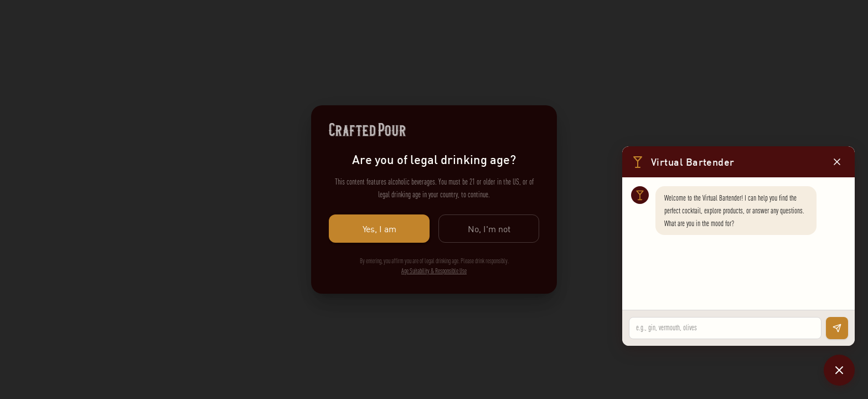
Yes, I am (379, 229)
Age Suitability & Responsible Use (434, 271)
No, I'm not (489, 229)
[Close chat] (839, 370)
